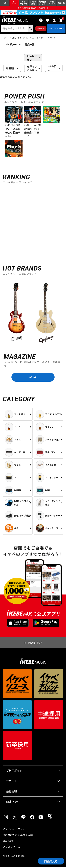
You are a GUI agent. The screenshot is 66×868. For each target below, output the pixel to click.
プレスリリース (11, 848)
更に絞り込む (32, 59)
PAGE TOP (35, 644)
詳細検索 (40, 29)
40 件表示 (52, 69)
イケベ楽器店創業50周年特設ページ (33, 8)
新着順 (10, 69)
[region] (33, 314)
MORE (33, 378)
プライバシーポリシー (15, 830)
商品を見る (50, 861)
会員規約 (8, 842)
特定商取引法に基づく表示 (18, 836)
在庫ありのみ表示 (32, 69)
